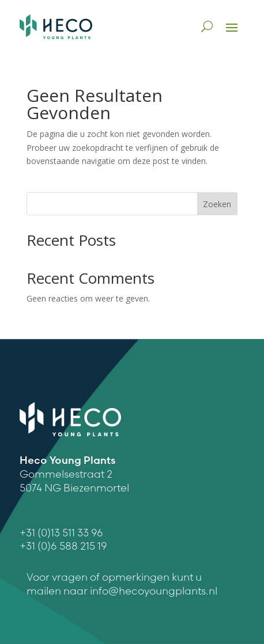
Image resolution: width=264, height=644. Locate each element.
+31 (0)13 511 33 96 (61, 533)
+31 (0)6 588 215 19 (63, 546)
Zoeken (217, 204)
